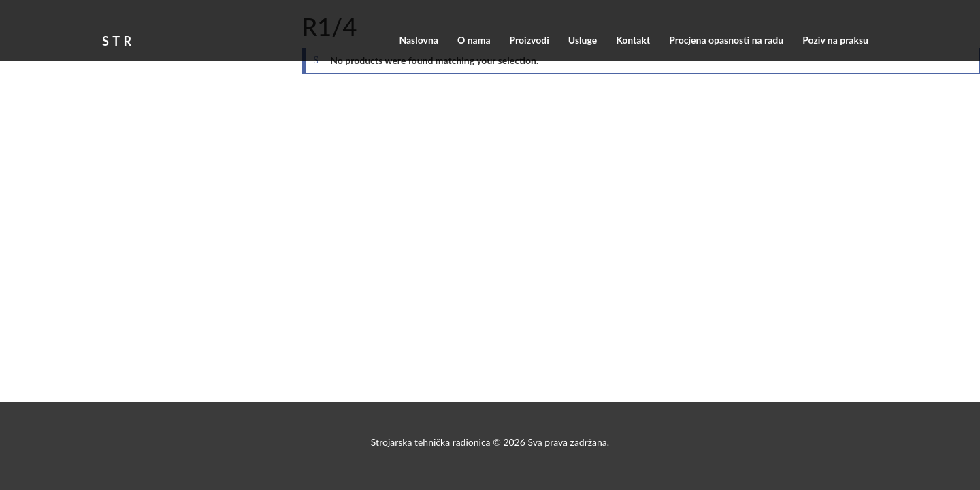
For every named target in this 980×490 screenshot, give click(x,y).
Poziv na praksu (835, 40)
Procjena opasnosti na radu (726, 40)
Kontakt (633, 40)
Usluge (583, 40)
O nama (474, 40)
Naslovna (419, 40)
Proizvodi (529, 40)
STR (118, 39)
